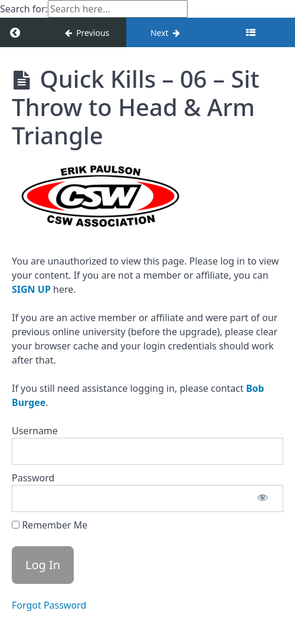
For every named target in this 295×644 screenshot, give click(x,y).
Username (35, 431)
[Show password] (263, 498)
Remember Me (50, 525)
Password (33, 478)
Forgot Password (49, 605)
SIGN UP (31, 289)
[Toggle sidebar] (251, 32)
